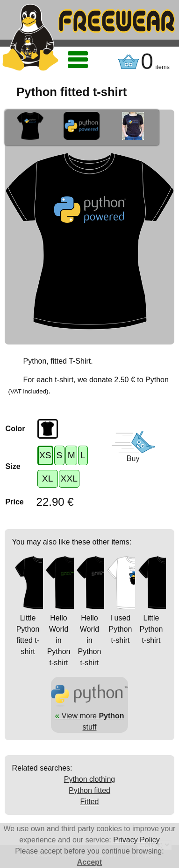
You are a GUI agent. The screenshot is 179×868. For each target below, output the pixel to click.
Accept (89, 862)
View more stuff (90, 716)
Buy (133, 458)
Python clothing (89, 779)
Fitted (89, 802)
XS (45, 455)
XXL (69, 479)
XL (47, 479)
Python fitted (89, 790)
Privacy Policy (136, 840)
